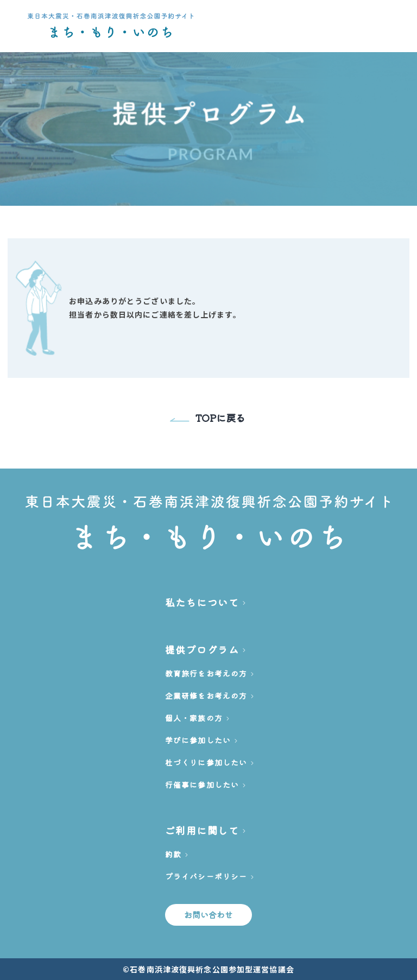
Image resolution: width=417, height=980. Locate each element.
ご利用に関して (202, 830)
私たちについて (202, 602)
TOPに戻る (208, 418)
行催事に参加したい (202, 785)
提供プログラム (202, 649)
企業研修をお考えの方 (206, 696)
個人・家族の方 (194, 718)
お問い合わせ (209, 915)
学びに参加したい (198, 740)
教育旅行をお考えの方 (206, 673)
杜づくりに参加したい (206, 762)
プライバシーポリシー (206, 876)
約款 (173, 854)
